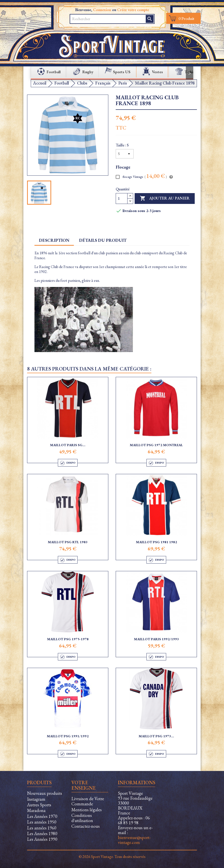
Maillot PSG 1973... (156, 736)
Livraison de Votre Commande (88, 801)
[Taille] (125, 154)
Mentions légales (87, 810)
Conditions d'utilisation (82, 818)
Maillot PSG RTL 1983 (68, 542)
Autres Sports (39, 805)
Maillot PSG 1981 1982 (156, 542)
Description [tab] (54, 240)
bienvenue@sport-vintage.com (134, 840)
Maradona (36, 810)
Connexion (102, 10)
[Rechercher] (105, 19)
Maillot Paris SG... (68, 445)
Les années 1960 (42, 828)
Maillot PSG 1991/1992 (68, 736)
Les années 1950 (42, 822)
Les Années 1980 (42, 833)
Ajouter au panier (165, 199)
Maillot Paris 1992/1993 (156, 639)
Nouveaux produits (45, 793)
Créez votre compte (133, 10)
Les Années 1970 (42, 816)
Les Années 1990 (42, 839)
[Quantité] (122, 199)
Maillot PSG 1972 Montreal (156, 445)
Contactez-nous (86, 826)
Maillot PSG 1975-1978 (68, 639)
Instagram (36, 799)
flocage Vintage (141, 177)
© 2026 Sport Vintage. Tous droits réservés (112, 857)
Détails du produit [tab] (103, 240)
